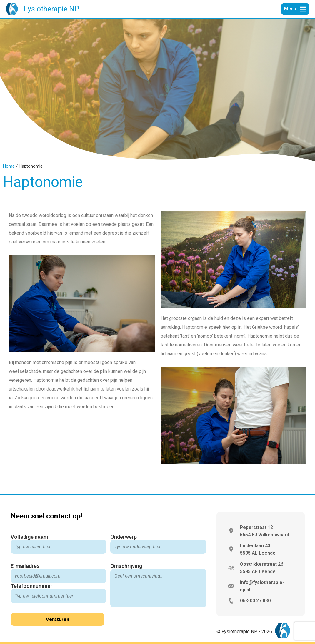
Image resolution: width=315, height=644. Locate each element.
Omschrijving (126, 566)
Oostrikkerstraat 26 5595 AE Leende (262, 568)
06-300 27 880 (255, 601)
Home (9, 166)
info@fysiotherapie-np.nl (262, 586)
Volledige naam (29, 537)
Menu (291, 9)
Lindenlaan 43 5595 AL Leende (258, 549)
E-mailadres (25, 566)
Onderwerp (124, 537)
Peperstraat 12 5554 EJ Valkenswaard (265, 531)
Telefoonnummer (31, 586)
